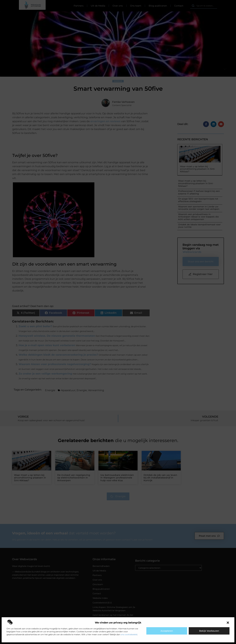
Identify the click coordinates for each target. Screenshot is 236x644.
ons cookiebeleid (129, 634)
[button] (228, 623)
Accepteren (167, 631)
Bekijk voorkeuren (209, 631)
